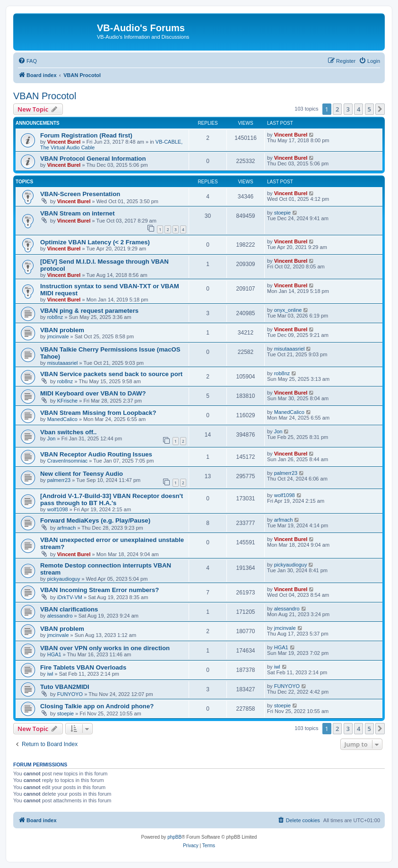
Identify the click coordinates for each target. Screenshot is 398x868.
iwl (50, 674)
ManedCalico (62, 419)
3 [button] (348, 109)
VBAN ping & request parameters (89, 311)
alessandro (60, 616)
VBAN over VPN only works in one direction (105, 648)
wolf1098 (58, 509)
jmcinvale (58, 336)
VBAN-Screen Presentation (80, 194)
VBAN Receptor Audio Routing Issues (96, 454)
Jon (52, 438)
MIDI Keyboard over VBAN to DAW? (93, 393)
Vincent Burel (64, 142)
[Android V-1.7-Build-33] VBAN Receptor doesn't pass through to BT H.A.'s (112, 499)
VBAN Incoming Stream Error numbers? (99, 590)
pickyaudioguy (64, 579)
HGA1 (54, 654)
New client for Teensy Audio (82, 474)
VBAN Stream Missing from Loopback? (98, 413)
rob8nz (55, 317)
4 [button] (359, 109)
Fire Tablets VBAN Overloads (83, 667)
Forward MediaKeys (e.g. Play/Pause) (95, 520)
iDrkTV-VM (70, 597)
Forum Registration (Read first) (86, 135)
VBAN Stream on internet (78, 213)
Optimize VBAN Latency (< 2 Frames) (95, 242)
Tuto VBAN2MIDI (65, 687)
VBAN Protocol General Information (93, 159)
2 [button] (337, 109)
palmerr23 (59, 480)
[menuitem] (27, 61)
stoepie (282, 213)
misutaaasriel (63, 363)
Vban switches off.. (68, 432)
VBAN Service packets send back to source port (111, 374)
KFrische (67, 401)
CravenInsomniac (68, 461)
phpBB (174, 837)
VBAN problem (62, 330)
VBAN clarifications (69, 609)
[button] (380, 109)
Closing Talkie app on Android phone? (97, 706)
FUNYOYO (70, 694)
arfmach (67, 528)
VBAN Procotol (45, 96)
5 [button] (369, 109)
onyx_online (288, 310)
